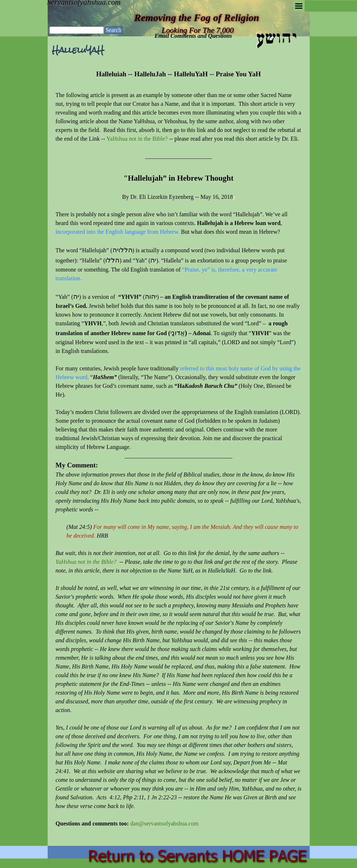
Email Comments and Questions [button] (193, 36)
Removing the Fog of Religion (197, 18)
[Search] (77, 30)
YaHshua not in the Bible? (137, 139)
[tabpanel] (179, 453)
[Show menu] (299, 6)
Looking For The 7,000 (198, 30)
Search (114, 30)
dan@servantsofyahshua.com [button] (164, 823)
